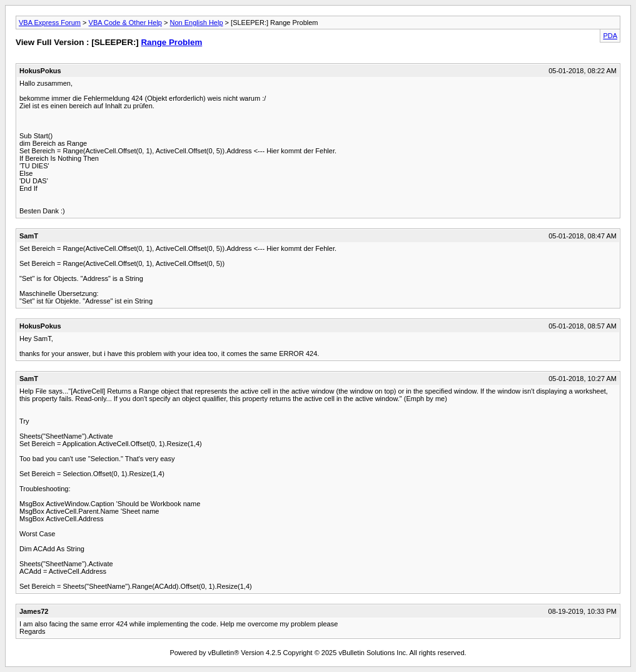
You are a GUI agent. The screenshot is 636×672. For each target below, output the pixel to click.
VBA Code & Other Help (125, 23)
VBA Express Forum (50, 23)
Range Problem (171, 42)
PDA (610, 36)
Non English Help (197, 23)
